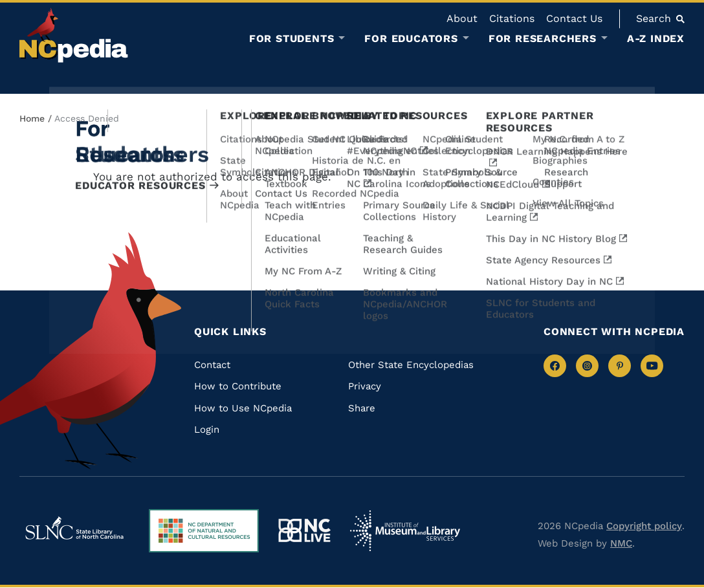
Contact (212, 365)
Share (362, 408)
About (462, 18)
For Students (292, 39)
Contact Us (574, 18)
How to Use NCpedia (243, 408)
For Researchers (543, 39)
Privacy (365, 386)
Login (207, 430)
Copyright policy (644, 526)
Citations (512, 18)
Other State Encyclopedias (411, 365)
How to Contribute (238, 386)
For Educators (411, 39)
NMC (621, 543)
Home (32, 118)
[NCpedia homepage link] (74, 35)
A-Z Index (656, 38)
